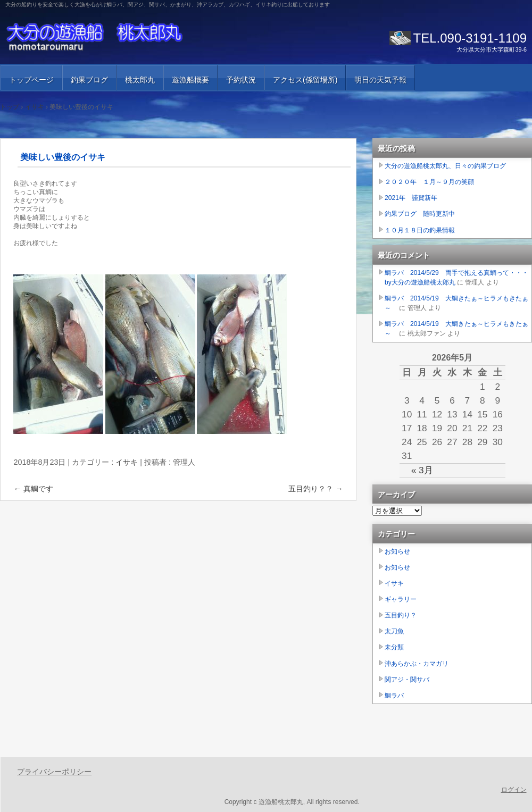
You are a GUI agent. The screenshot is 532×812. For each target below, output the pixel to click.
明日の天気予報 (380, 80)
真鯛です (33, 489)
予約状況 (241, 80)
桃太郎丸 (140, 80)
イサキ (127, 462)
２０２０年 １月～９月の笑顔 (429, 182)
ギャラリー (401, 599)
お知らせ (397, 551)
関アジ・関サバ (407, 680)
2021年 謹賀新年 (411, 198)
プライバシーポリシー (54, 772)
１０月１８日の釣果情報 (420, 230)
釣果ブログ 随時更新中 (420, 214)
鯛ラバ (394, 696)
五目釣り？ (401, 615)
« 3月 (422, 470)
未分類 (394, 647)
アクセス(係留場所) (305, 80)
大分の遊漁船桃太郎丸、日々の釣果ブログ (445, 166)
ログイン (514, 790)
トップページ (31, 80)
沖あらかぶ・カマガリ (417, 664)
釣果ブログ (89, 80)
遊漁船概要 (190, 80)
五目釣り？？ (315, 489)
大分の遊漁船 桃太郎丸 (128, 37)
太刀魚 (394, 631)
